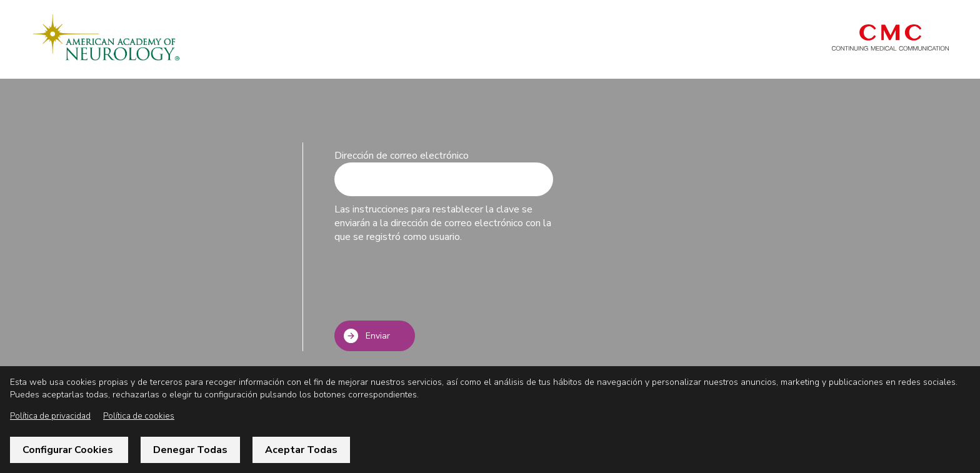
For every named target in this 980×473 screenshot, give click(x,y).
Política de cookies (139, 416)
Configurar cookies (69, 450)
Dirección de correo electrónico (402, 156)
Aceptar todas (301, 450)
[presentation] (429, 284)
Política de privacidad (50, 416)
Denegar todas (190, 450)
